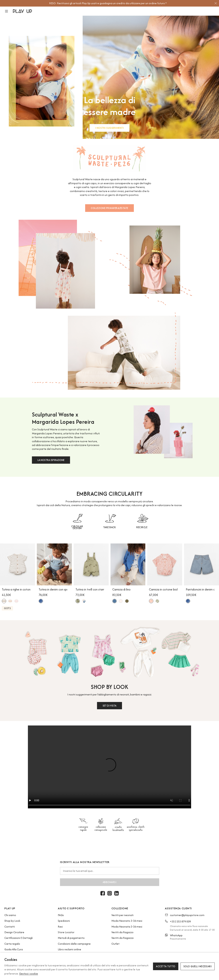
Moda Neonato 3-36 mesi (127, 921)
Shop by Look (12, 921)
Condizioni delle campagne (74, 944)
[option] (108, 3)
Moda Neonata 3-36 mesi (127, 927)
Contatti (10, 927)
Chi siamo (10, 915)
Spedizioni (64, 921)
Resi (60, 927)
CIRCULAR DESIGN (77, 527)
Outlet (115, 944)
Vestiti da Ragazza (122, 938)
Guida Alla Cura (14, 949)
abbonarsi (110, 882)
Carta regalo (12, 944)
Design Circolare (14, 932)
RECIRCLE (142, 527)
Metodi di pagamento (71, 938)
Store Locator (66, 932)
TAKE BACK (110, 527)
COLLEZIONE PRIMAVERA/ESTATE (109, 208)
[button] (9, 11)
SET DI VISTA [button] (109, 706)
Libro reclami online (69, 949)
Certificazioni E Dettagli (19, 938)
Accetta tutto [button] (166, 966)
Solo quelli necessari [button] (198, 966)
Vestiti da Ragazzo (122, 932)
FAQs (61, 915)
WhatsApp (176, 935)
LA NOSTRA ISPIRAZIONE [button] (51, 460)
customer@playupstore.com (187, 915)
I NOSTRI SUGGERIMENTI (110, 128)
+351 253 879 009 (180, 921)
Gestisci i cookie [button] (29, 974)
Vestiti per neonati (122, 915)
